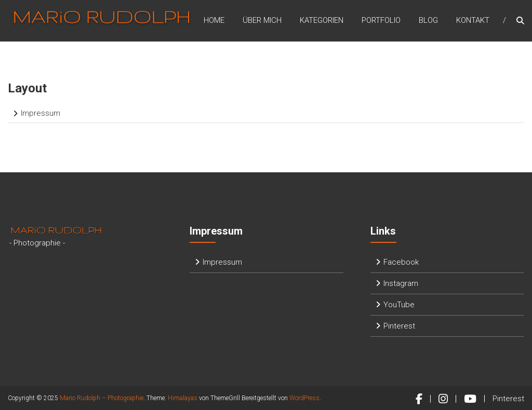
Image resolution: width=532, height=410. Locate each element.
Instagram (401, 283)
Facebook (401, 262)
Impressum (41, 113)
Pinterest (399, 326)
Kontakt (473, 20)
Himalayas (183, 398)
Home (214, 20)
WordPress (304, 398)
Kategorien (322, 20)
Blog (428, 20)
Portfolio (381, 20)
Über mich (262, 20)
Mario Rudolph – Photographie (102, 398)
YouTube (399, 305)
